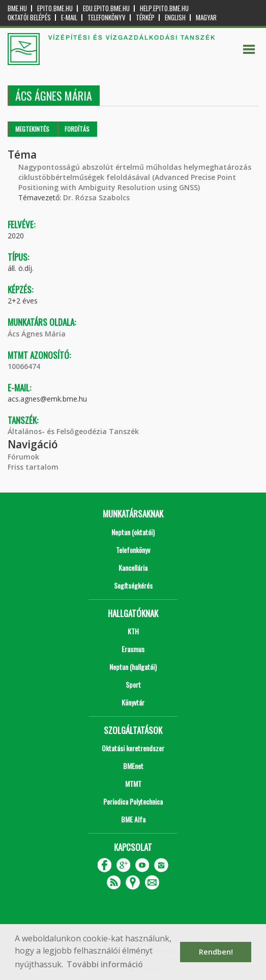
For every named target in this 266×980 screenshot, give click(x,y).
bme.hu (17, 8)
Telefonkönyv (107, 18)
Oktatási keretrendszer (133, 748)
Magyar (206, 18)
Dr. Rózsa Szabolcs (96, 197)
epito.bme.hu (55, 8)
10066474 (24, 366)
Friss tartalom (33, 467)
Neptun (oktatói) (133, 532)
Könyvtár (133, 702)
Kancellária (133, 568)
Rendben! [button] (216, 952)
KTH (133, 631)
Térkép (145, 18)
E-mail (69, 18)
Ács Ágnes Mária (37, 334)
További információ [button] (105, 964)
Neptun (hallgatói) (133, 667)
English (175, 18)
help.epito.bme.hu (164, 8)
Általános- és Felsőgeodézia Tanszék (73, 431)
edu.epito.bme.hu (106, 8)
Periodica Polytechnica (133, 801)
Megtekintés (32, 129)
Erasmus (133, 649)
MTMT (133, 784)
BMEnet (133, 766)
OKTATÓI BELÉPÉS (29, 18)
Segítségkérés (133, 585)
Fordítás (77, 129)
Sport (133, 684)
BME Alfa (133, 819)
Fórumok (23, 457)
